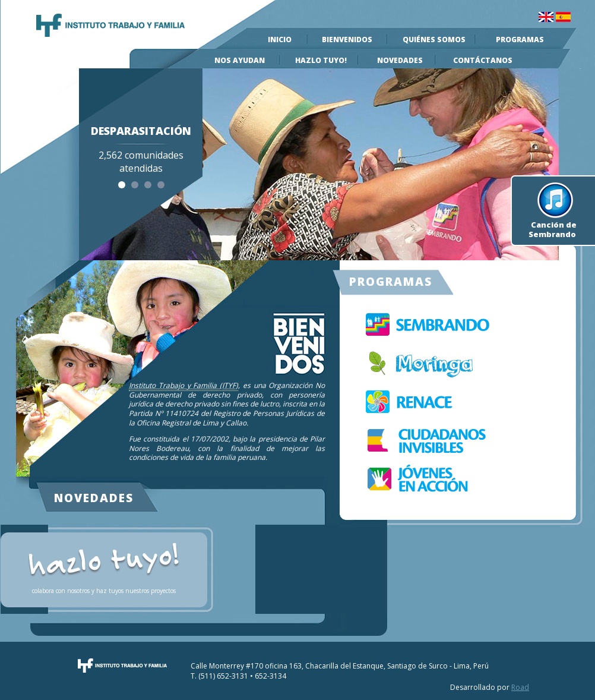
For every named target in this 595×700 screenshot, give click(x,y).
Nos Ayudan (240, 60)
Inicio (280, 40)
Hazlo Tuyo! (321, 60)
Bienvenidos (347, 40)
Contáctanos (483, 60)
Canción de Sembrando (553, 223)
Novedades (400, 60)
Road (520, 687)
